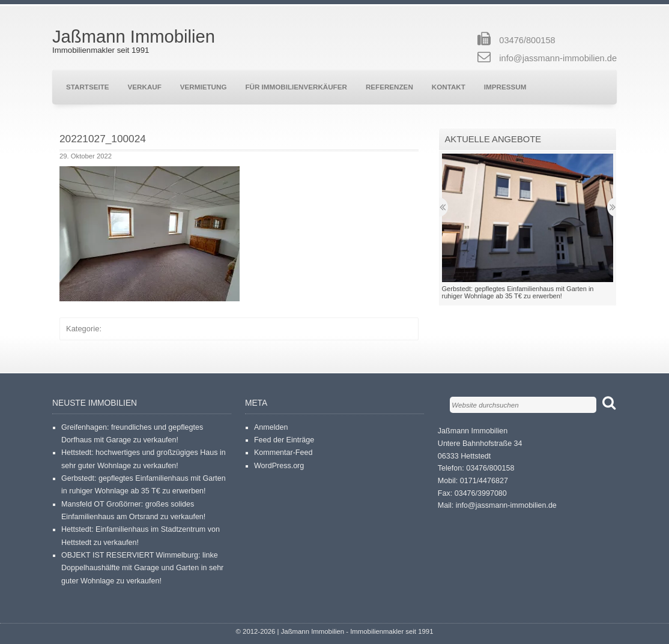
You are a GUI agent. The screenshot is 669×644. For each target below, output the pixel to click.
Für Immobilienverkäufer (296, 87)
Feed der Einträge (284, 440)
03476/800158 (527, 40)
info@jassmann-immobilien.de (558, 58)
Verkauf (145, 87)
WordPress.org (279, 466)
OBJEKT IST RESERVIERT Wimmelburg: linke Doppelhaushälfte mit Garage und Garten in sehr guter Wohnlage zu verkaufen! (142, 568)
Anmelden (271, 427)
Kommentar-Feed (283, 453)
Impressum (505, 87)
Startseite (88, 87)
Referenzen (389, 87)
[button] (150, 234)
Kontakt (449, 87)
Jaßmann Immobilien (134, 37)
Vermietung (204, 87)
